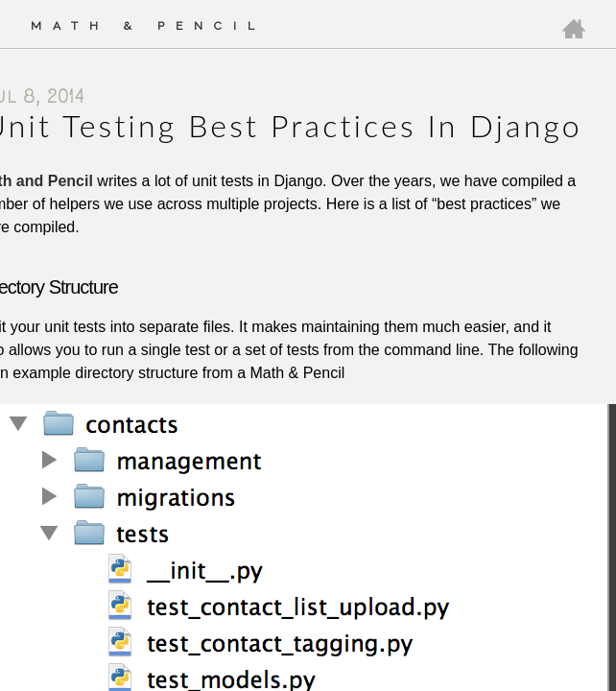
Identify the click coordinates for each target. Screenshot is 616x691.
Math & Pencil (148, 26)
